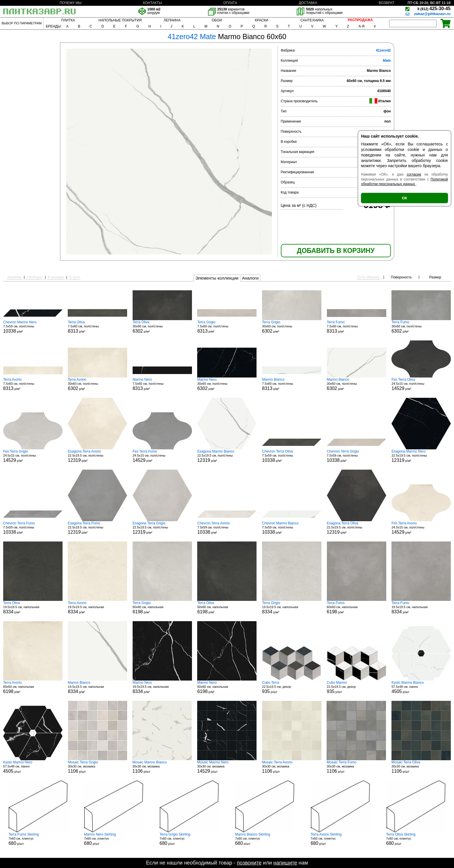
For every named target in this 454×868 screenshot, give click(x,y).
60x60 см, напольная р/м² (162, 608)
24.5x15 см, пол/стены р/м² (421, 384)
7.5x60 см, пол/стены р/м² (97, 327)
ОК (404, 198)
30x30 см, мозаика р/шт (98, 767)
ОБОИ (217, 20)
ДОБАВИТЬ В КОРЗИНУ (336, 251)
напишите (285, 863)
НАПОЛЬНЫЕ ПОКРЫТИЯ (120, 20)
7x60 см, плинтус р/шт (38, 839)
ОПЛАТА (230, 3)
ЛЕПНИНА (172, 20)
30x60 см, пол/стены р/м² (162, 327)
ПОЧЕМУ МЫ (71, 3)
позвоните (249, 863)
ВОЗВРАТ (387, 3)
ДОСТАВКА (308, 3)
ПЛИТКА (68, 20)
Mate (387, 61)
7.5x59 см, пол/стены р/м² (33, 327)
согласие (414, 174)
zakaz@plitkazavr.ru (432, 14)
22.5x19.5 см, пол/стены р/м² (97, 456)
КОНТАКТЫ (152, 3)
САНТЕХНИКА (312, 20)
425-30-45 (434, 9)
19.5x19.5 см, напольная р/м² (33, 608)
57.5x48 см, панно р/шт (421, 687)
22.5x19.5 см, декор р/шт (292, 687)
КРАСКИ (261, 20)
